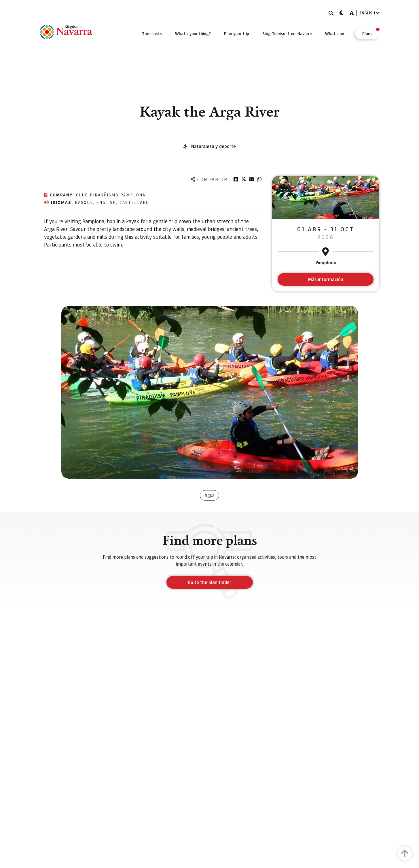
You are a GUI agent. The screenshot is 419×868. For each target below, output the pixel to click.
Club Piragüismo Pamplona (111, 195)
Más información (326, 279)
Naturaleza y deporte (214, 146)
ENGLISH (370, 13)
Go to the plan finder (209, 582)
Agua (209, 495)
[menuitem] (152, 33)
